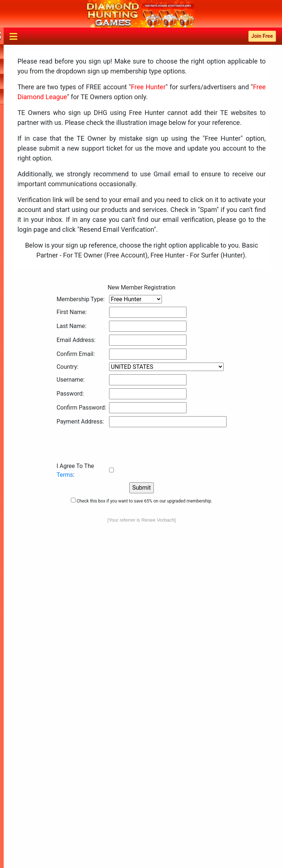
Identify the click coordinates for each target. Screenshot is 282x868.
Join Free (262, 36)
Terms (65, 475)
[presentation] (112, 444)
